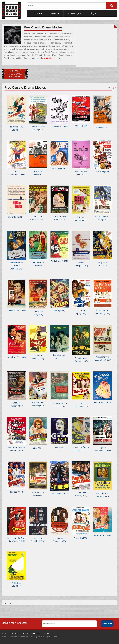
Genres (55, 13)
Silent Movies (47, 58)
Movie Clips (74, 13)
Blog (93, 13)
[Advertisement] (97, 47)
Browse (38, 13)
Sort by (111, 87)
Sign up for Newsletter (14, 623)
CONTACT (14, 634)
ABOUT (5, 634)
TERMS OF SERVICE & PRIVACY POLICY (35, 634)
